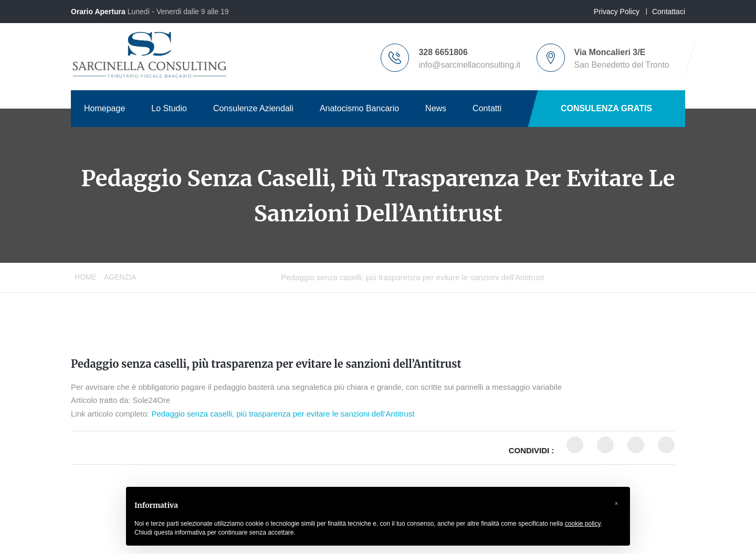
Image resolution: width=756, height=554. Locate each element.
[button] (616, 504)
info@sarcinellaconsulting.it (469, 65)
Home (86, 277)
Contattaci (669, 12)
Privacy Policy (617, 12)
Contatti (487, 108)
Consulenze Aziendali (253, 108)
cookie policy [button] (583, 524)
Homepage (104, 108)
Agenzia (120, 277)
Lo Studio (169, 108)
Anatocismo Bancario (359, 108)
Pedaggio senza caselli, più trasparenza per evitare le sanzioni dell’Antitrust (266, 364)
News (436, 108)
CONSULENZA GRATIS (606, 108)
